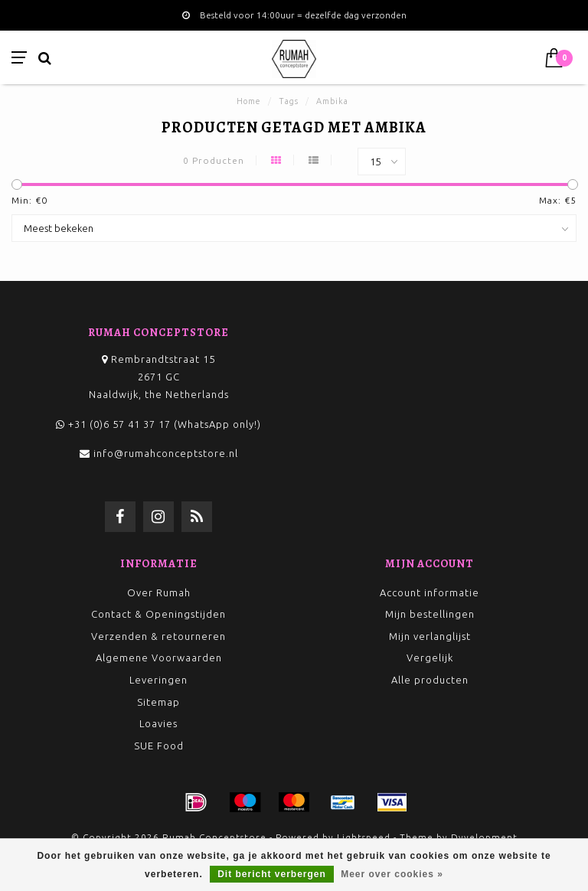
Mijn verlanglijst (430, 636)
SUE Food (159, 746)
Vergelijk (430, 658)
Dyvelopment (484, 837)
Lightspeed (364, 837)
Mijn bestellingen (430, 614)
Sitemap (158, 702)
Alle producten (430, 680)
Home (249, 101)
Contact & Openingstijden (158, 614)
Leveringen (158, 680)
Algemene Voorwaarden (159, 658)
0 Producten (214, 160)
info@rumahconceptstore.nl (166, 453)
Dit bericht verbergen (272, 874)
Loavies (158, 723)
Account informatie (430, 592)
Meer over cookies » (392, 874)
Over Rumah (159, 592)
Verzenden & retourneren (158, 636)
